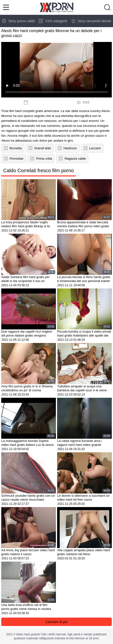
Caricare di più (56, 622)
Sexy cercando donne (91, 21)
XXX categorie (53, 21)
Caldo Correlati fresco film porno (39, 170)
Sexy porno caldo (18, 21)
